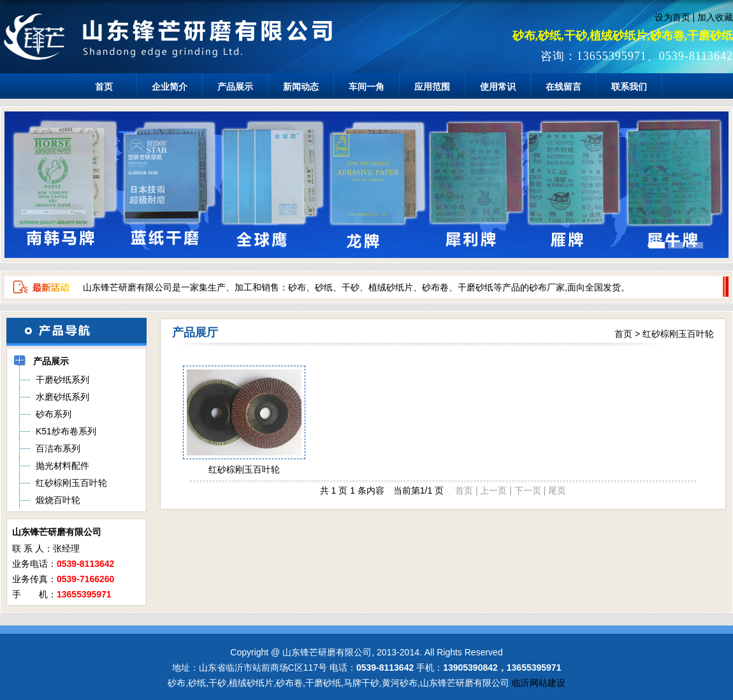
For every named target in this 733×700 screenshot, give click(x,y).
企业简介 (170, 87)
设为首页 (672, 17)
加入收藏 (715, 17)
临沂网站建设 (539, 683)
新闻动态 (301, 87)
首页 (104, 87)
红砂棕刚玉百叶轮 (678, 334)
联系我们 (629, 87)
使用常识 (498, 87)
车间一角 (366, 87)
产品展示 (235, 87)
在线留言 (563, 87)
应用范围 (432, 87)
